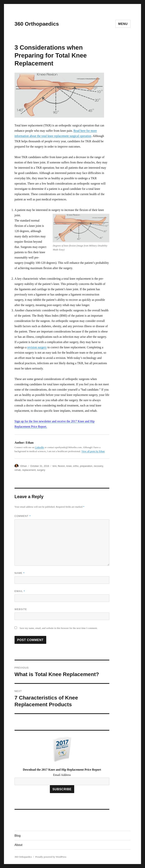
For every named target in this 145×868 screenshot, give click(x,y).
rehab (18, 470)
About (19, 845)
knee (69, 466)
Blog (18, 836)
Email (20, 591)
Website (21, 609)
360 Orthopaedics (37, 24)
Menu (123, 24)
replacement (29, 470)
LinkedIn (39, 447)
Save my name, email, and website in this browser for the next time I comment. (59, 628)
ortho (76, 466)
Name (20, 573)
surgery (41, 470)
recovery (98, 466)
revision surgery (37, 347)
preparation (86, 466)
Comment (23, 516)
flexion (61, 466)
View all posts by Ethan (93, 451)
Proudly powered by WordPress (51, 857)
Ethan (24, 466)
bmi (54, 466)
